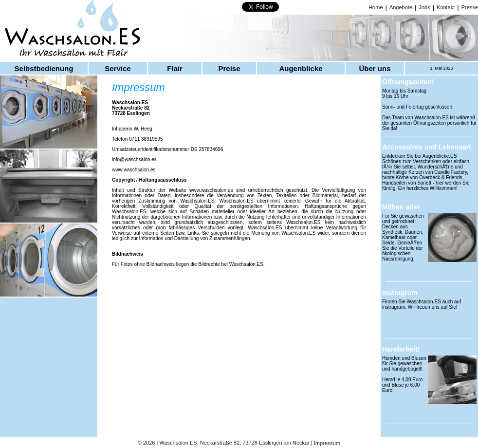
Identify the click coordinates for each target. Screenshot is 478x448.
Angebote (401, 7)
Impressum (327, 444)
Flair (175, 68)
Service (118, 68)
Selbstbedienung (44, 68)
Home (376, 7)
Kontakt (446, 7)
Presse (470, 7)
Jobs (424, 7)
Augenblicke (301, 68)
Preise (229, 68)
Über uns (375, 68)
